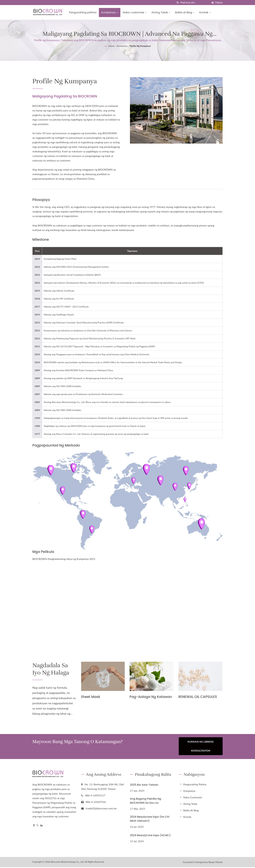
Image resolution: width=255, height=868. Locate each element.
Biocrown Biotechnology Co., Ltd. (68, 863)
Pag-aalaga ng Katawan (151, 697)
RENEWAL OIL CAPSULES (198, 697)
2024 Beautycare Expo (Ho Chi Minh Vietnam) (150, 819)
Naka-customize (135, 12)
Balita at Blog (185, 12)
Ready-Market (216, 863)
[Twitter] (37, 826)
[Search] (195, 3)
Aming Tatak (161, 12)
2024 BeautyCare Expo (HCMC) (150, 836)
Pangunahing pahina (83, 12)
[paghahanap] (178, 3)
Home (111, 46)
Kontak (205, 12)
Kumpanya (110, 12)
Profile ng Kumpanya (140, 46)
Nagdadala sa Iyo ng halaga (53, 670)
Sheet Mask (91, 697)
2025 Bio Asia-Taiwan (144, 786)
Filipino (219, 3)
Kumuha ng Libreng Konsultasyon (201, 748)
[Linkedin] (41, 826)
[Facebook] (34, 826)
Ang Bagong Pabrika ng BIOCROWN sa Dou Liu (146, 802)
